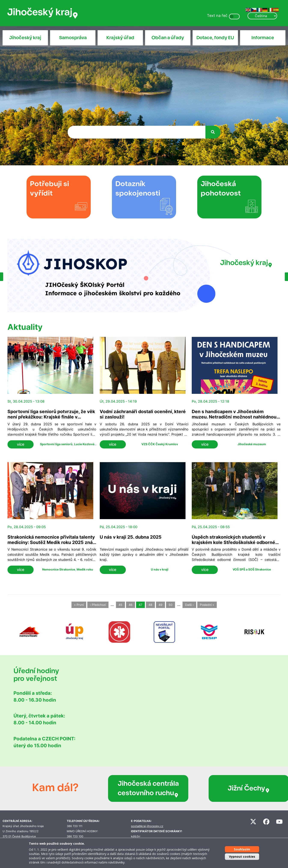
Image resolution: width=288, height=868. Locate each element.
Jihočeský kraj (25, 38)
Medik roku (85, 569)
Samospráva (73, 38)
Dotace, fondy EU (215, 38)
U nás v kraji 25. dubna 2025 (131, 537)
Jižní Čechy (221, 788)
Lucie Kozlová (84, 444)
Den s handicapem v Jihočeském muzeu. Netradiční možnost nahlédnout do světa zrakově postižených (235, 417)
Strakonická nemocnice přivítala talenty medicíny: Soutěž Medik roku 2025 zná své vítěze (51, 542)
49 (160, 605)
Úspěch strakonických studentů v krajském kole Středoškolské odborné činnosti (233, 542)
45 (120, 605)
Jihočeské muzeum (252, 444)
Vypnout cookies (242, 857)
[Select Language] (262, 16)
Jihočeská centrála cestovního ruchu (137, 788)
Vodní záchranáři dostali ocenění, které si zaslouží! (143, 414)
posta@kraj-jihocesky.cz (147, 826)
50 (171, 605)
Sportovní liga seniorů (56, 444)
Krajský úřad (120, 38)
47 (140, 605)
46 (131, 605)
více (21, 444)
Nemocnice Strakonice (59, 569)
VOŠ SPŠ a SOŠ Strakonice (252, 569)
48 (150, 605)
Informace (263, 38)
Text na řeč (217, 16)
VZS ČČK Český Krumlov (160, 444)
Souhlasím (242, 849)
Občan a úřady (168, 38)
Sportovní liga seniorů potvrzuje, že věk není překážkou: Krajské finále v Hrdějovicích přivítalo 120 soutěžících (51, 417)
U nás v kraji (160, 569)
